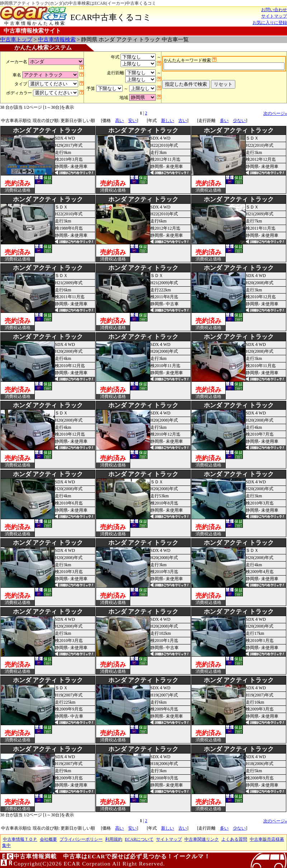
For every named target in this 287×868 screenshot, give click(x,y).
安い (132, 121)
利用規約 (114, 839)
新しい (168, 121)
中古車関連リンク (202, 839)
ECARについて (139, 839)
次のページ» (275, 113)
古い (183, 121)
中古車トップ (16, 39)
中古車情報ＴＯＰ (20, 839)
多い (224, 121)
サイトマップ (274, 16)
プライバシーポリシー (81, 839)
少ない (239, 121)
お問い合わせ (274, 10)
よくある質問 (234, 839)
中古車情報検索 (57, 39)
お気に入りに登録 (270, 23)
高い (119, 121)
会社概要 (48, 839)
